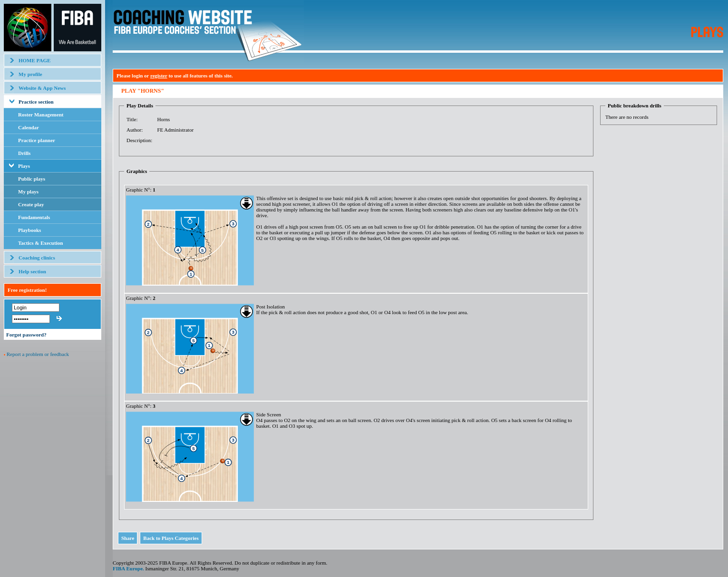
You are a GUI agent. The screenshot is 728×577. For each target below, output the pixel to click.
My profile (30, 74)
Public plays (32, 179)
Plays (24, 166)
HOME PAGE (34, 60)
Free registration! (27, 290)
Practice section (36, 102)
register (159, 76)
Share (128, 538)
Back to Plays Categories (171, 538)
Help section (32, 271)
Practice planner (37, 140)
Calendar (29, 127)
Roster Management (41, 115)
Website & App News (42, 88)
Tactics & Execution (40, 243)
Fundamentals (34, 217)
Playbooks (29, 230)
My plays (28, 192)
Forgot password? (26, 335)
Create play (31, 204)
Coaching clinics (37, 258)
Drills (24, 153)
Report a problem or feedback (38, 354)
